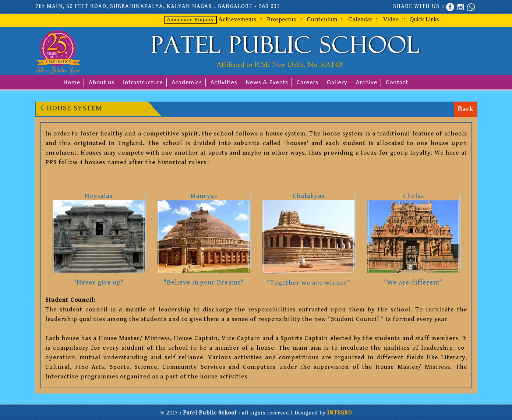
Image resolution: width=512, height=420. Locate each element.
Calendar (360, 19)
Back (465, 109)
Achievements (237, 19)
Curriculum (322, 19)
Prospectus (281, 19)
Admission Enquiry (190, 20)
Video (391, 19)
